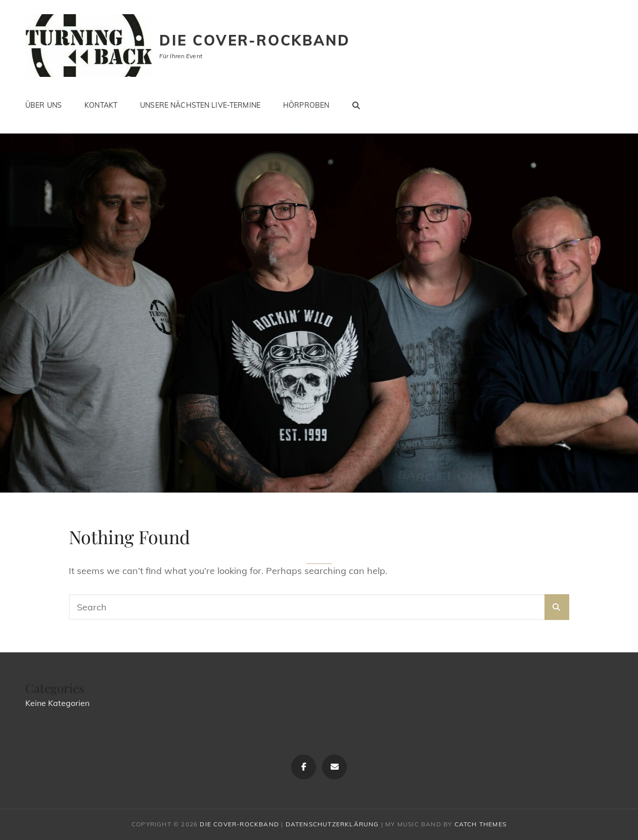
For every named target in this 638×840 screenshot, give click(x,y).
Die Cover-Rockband (255, 40)
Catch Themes (481, 824)
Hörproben (306, 105)
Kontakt (101, 105)
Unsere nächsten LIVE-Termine (200, 105)
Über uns (43, 105)
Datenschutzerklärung (332, 824)
